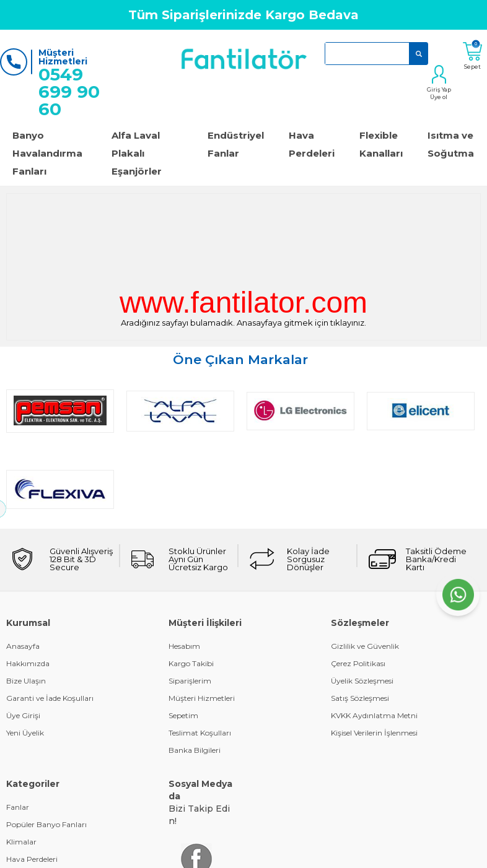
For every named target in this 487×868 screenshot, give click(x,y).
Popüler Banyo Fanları (46, 746)
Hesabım (184, 567)
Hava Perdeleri (312, 144)
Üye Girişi (23, 637)
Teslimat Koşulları (200, 654)
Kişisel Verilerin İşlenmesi (374, 654)
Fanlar (18, 728)
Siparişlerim (190, 602)
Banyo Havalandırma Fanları (47, 153)
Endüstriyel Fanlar (236, 144)
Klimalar (21, 763)
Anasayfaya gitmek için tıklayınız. (301, 323)
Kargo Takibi (191, 585)
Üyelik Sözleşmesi (362, 602)
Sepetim (183, 637)
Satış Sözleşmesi (360, 619)
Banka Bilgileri (195, 671)
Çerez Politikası (358, 585)
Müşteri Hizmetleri (202, 619)
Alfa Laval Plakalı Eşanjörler (137, 153)
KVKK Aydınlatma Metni (374, 637)
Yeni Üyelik (25, 654)
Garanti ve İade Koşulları (50, 619)
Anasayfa (23, 567)
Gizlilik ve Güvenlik (365, 567)
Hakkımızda (28, 585)
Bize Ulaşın (26, 602)
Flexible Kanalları (381, 144)
